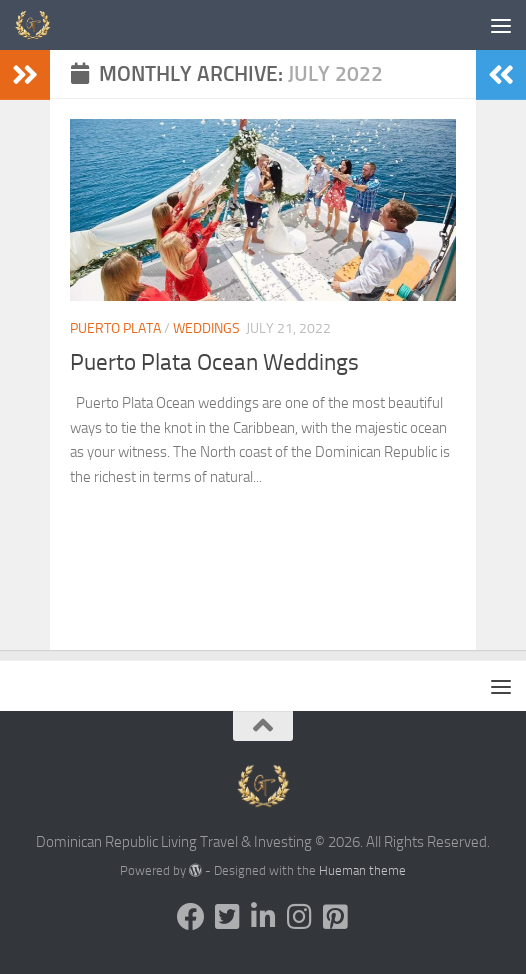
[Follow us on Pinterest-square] (335, 917)
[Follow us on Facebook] (191, 917)
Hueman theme (362, 870)
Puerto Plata (115, 328)
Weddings (206, 328)
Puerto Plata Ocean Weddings (219, 362)
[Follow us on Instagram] (299, 917)
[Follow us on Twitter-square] (227, 917)
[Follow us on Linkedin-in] (263, 917)
